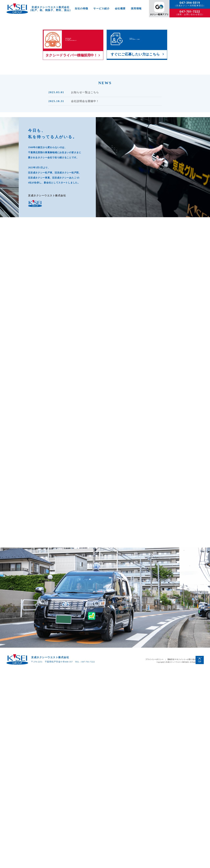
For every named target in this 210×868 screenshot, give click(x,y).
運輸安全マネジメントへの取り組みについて (185, 856)
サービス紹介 (101, 9)
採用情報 (136, 9)
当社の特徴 (81, 9)
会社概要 (120, 9)
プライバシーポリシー (154, 856)
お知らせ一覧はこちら (85, 186)
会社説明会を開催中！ (85, 194)
